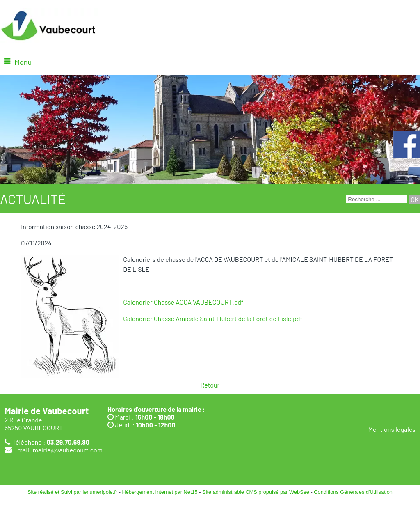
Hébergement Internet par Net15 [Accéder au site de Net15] (160, 492)
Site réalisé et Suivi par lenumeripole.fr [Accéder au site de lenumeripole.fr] (72, 492)
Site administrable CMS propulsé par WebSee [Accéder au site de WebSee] (256, 492)
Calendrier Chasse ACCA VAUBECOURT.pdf (183, 302)
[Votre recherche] (377, 199)
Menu (23, 62)
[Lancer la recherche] (415, 199)
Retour (210, 385)
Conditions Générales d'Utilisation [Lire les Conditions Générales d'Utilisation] (353, 492)
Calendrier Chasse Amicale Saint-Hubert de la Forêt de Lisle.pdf (213, 318)
